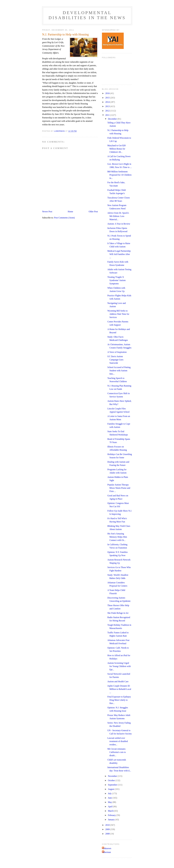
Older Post (93, 212)
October (112, 780)
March (111, 811)
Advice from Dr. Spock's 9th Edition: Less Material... (118, 216)
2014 (108, 102)
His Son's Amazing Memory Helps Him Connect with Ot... (117, 537)
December (113, 119)
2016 (108, 93)
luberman (107, 852)
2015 (108, 98)
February (112, 815)
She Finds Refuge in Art (118, 613)
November (113, 776)
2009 (108, 829)
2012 (108, 111)
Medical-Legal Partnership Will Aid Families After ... (119, 254)
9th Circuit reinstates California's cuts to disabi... (117, 752)
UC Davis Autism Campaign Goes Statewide (115, 360)
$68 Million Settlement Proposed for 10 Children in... (119, 175)
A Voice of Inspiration (117, 352)
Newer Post (47, 212)
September (113, 785)
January (112, 820)
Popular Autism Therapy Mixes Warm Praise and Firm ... (119, 488)
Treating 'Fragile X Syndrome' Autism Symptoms (116, 280)
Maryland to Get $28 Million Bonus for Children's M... (116, 149)
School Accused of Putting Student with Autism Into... (119, 371)
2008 (108, 834)
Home (70, 212)
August (111, 789)
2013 (108, 106)
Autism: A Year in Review (119, 224)
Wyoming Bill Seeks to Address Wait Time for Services (118, 314)
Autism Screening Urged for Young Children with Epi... (119, 666)
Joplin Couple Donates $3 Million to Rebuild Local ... (119, 689)
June (110, 798)
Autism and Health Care (118, 681)
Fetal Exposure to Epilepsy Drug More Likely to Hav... (119, 700)
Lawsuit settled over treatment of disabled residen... (118, 741)
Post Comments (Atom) (64, 218)
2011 (108, 115)
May (110, 802)
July (110, 793)
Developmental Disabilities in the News (87, 15)
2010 (108, 825)
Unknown (107, 848)
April (111, 807)
